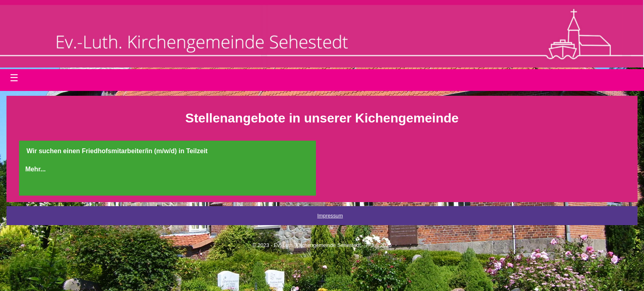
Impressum (330, 216)
